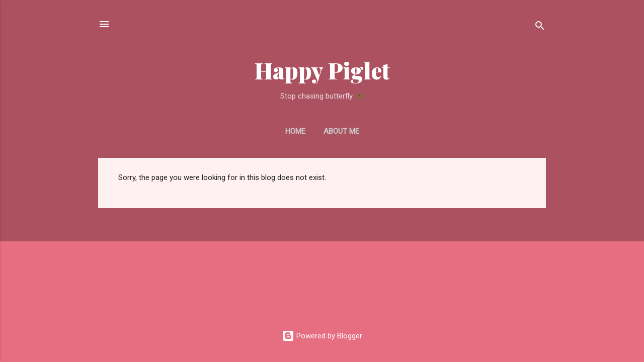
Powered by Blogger (322, 336)
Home (295, 131)
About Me (341, 131)
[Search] (540, 27)
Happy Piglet (322, 70)
